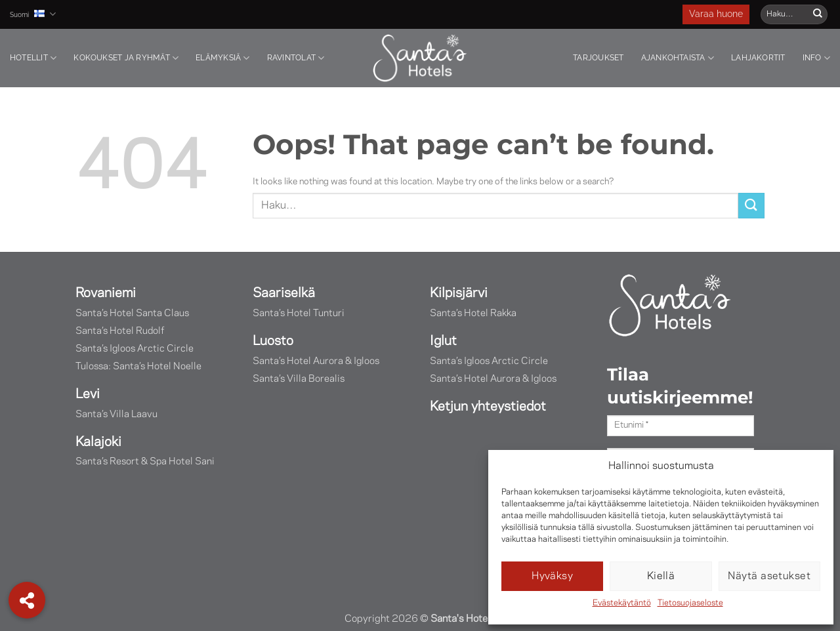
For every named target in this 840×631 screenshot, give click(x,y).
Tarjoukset (598, 58)
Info (816, 58)
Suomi (33, 14)
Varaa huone (716, 14)
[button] (27, 600)
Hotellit (33, 58)
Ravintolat (296, 58)
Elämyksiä (223, 58)
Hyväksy (552, 577)
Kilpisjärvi (459, 292)
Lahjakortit (758, 58)
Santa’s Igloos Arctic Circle (135, 347)
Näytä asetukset (769, 577)
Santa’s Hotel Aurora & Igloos (316, 359)
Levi (88, 392)
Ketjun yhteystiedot (488, 404)
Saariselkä (284, 292)
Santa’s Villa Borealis (299, 377)
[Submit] (818, 14)
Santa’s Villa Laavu (116, 411)
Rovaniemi (106, 292)
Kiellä (661, 577)
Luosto (273, 339)
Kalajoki (98, 438)
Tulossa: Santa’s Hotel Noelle (138, 365)
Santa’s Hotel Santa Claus (132, 312)
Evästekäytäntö (622, 603)
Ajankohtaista (678, 58)
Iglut (443, 339)
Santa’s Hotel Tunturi (299, 312)
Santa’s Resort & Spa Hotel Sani (145, 458)
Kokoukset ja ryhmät (126, 58)
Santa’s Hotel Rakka (473, 312)
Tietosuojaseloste (690, 603)
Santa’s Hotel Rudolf (120, 329)
